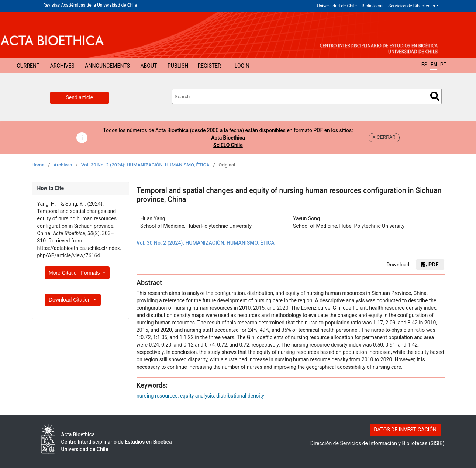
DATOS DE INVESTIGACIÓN (405, 430)
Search (435, 96)
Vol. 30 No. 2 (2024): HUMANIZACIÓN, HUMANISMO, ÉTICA (145, 165)
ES (424, 65)
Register (209, 66)
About (149, 66)
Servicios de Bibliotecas (412, 6)
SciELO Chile (228, 145)
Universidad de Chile (337, 6)
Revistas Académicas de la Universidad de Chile (90, 5)
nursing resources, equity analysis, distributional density (200, 396)
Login (242, 66)
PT (443, 65)
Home (38, 165)
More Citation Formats (75, 273)
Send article (80, 97)
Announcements (107, 66)
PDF (430, 265)
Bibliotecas (372, 6)
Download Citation (70, 300)
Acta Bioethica (228, 138)
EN (434, 65)
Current (28, 66)
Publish (178, 66)
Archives (62, 66)
